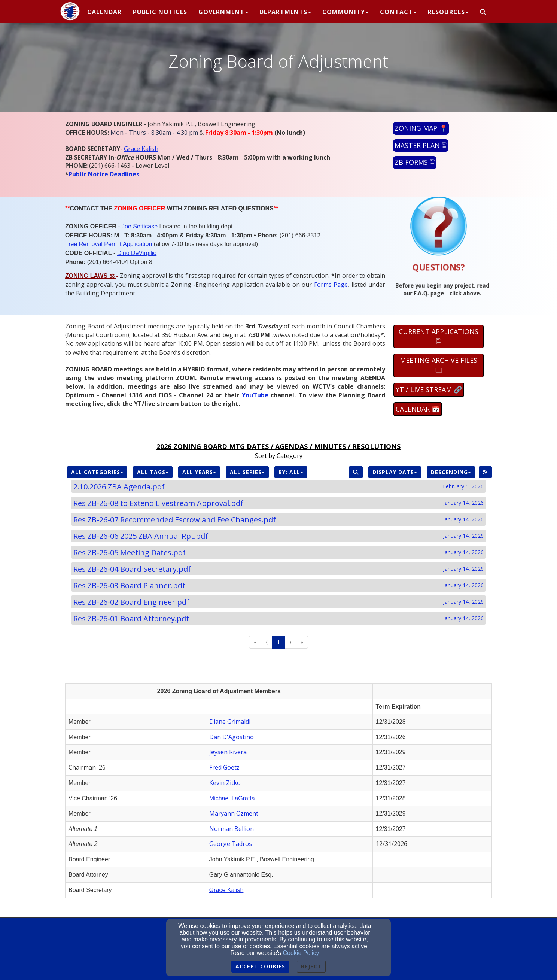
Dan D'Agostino (232, 737)
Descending (451, 472)
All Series (247, 472)
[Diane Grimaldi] (230, 722)
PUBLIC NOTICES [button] (160, 12)
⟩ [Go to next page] (290, 642)
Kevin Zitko (225, 783)
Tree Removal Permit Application (109, 244)
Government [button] (223, 12)
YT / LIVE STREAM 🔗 (429, 389)
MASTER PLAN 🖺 (421, 145)
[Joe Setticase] (140, 226)
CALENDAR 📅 (418, 409)
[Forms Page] (331, 285)
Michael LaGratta (232, 798)
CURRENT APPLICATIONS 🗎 (439, 336)
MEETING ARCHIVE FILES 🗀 (439, 365)
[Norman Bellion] (232, 829)
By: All (291, 472)
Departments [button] (285, 12)
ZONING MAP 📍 (421, 128)
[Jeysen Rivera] (228, 752)
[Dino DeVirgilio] (137, 253)
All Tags (153, 472)
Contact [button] (398, 12)
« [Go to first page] (255, 642)
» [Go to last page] (302, 642)
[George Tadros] (231, 844)
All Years (199, 472)
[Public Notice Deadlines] (104, 174)
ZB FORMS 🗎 (415, 162)
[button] (483, 12)
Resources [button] (448, 12)
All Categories (97, 472)
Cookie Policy (301, 953)
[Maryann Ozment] (234, 814)
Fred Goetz (224, 767)
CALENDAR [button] (104, 12)
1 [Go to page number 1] (278, 642)
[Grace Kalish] (141, 149)
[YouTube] (255, 395)
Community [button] (346, 12)
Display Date (395, 472)
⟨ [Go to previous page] (267, 642)
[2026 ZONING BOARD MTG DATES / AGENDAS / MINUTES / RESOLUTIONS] (278, 447)
